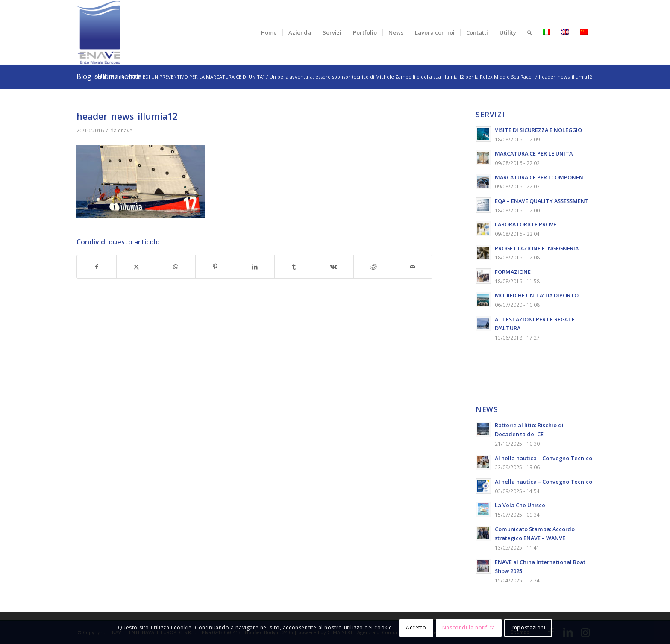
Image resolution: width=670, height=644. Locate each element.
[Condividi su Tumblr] (294, 267)
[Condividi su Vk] (334, 267)
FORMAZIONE (513, 272)
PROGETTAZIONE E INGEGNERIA (537, 248)
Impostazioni (528, 628)
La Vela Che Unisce (520, 505)
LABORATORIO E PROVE (526, 224)
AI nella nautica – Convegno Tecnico (544, 458)
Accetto (416, 628)
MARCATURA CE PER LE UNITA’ (534, 153)
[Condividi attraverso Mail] (413, 267)
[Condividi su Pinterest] (215, 267)
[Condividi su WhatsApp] (176, 267)
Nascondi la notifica (469, 628)
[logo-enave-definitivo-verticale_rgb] (98, 32)
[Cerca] (529, 32)
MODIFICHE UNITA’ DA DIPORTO (537, 295)
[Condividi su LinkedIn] (254, 267)
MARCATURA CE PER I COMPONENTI (542, 177)
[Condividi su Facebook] (97, 267)
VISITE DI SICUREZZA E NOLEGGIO (538, 130)
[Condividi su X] (136, 267)
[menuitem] (269, 32)
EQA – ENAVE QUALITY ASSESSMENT (542, 201)
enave (125, 131)
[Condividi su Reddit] (373, 267)
